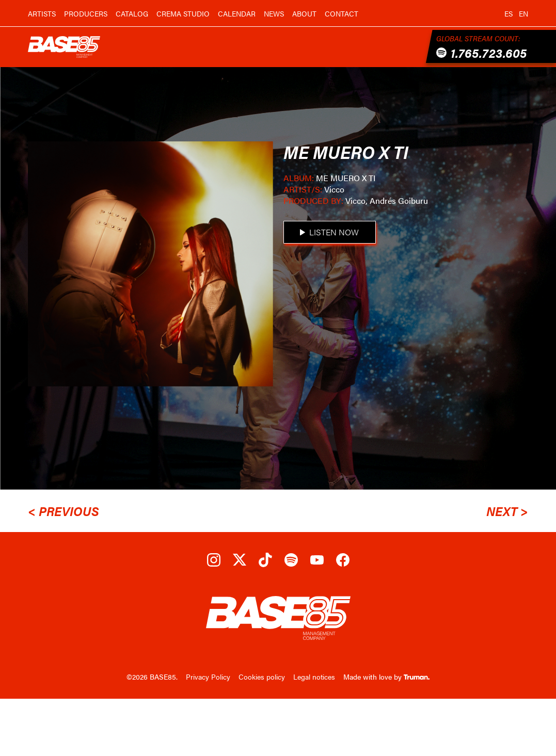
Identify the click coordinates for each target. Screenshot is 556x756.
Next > (507, 511)
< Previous (63, 511)
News (274, 13)
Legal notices (314, 677)
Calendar (237, 13)
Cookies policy (262, 677)
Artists (42, 13)
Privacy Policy (208, 677)
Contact (341, 13)
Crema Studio (183, 13)
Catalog (132, 13)
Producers (86, 13)
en (523, 13)
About (304, 13)
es (509, 13)
